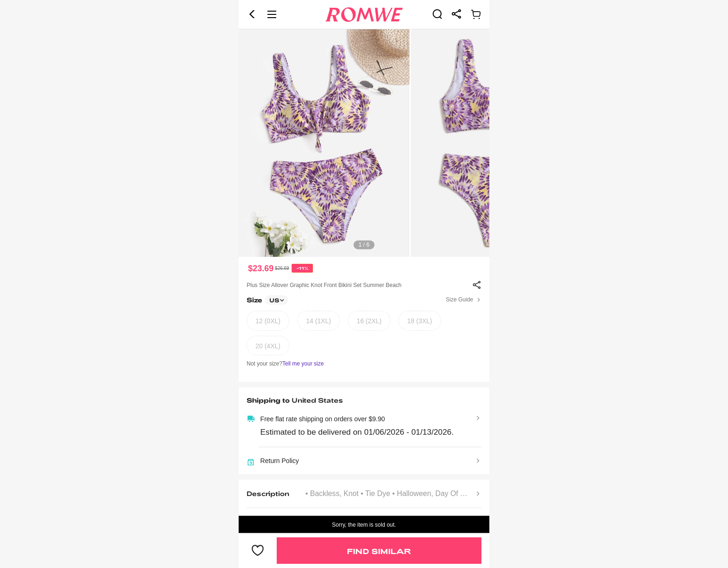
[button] (252, 14)
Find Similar (379, 551)
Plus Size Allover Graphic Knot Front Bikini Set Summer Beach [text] (324, 285)
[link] (437, 14)
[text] (364, 143)
